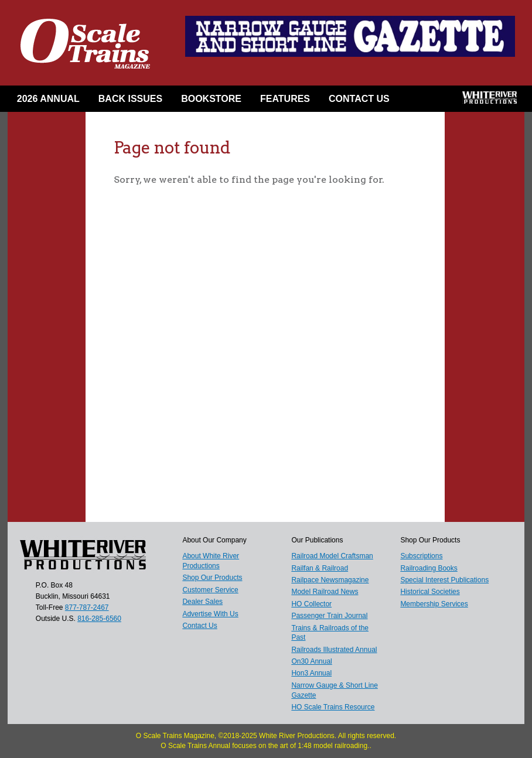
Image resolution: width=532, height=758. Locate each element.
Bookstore (211, 99)
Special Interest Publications (444, 580)
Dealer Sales (202, 602)
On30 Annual (311, 661)
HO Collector (311, 604)
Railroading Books (429, 568)
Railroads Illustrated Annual (334, 650)
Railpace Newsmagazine (330, 580)
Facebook (418, 101)
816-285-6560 (99, 619)
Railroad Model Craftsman (332, 556)
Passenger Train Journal (329, 616)
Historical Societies (430, 592)
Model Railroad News (325, 592)
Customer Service (210, 590)
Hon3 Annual (311, 673)
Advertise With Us (210, 614)
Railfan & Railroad (320, 568)
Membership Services (434, 604)
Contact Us (359, 99)
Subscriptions (421, 556)
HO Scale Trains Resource (333, 707)
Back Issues (130, 99)
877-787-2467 (87, 607)
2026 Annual (48, 99)
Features (285, 99)
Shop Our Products (212, 578)
